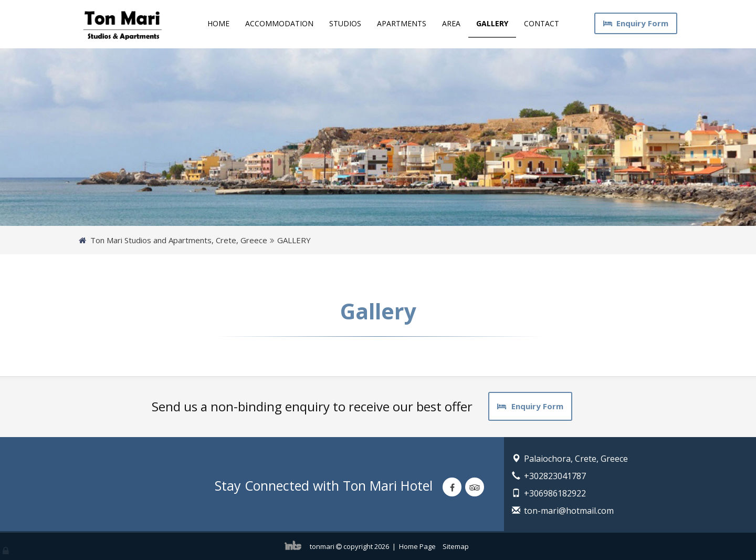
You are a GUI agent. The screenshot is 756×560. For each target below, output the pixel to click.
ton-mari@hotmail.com (569, 511)
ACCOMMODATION (279, 23)
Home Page (417, 546)
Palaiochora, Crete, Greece (576, 459)
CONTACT (542, 23)
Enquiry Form (636, 23)
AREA (451, 23)
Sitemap (456, 546)
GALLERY (492, 23)
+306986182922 (555, 493)
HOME (218, 23)
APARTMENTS (402, 23)
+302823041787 (555, 476)
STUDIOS (345, 23)
